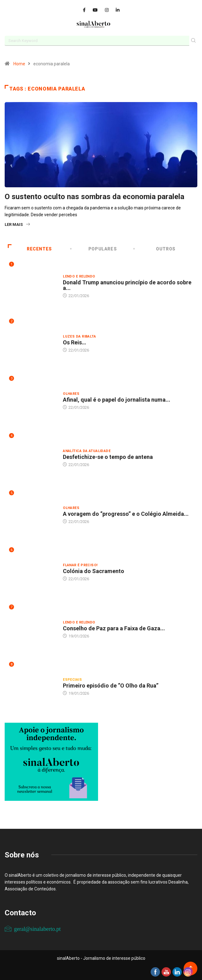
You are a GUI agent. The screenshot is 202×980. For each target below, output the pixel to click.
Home (19, 64)
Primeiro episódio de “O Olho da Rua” (111, 686)
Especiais (72, 680)
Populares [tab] (94, 249)
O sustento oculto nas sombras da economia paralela (94, 197)
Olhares (71, 394)
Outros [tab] (155, 249)
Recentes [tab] (30, 249)
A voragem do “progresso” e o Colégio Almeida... (126, 514)
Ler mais (17, 224)
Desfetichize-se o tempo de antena (108, 457)
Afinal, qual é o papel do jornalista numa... (117, 400)
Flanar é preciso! (80, 565)
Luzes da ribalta (79, 336)
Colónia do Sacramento (94, 571)
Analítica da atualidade (87, 451)
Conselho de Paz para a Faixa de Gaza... (114, 628)
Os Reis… (75, 342)
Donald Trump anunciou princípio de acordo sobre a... (127, 285)
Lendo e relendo (79, 276)
